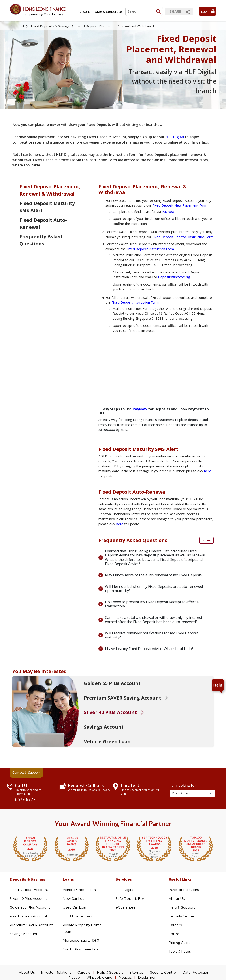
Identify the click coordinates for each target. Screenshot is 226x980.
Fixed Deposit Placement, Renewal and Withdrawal (115, 26)
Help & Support (182, 907)
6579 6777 (25, 799)
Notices (125, 977)
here (208, 471)
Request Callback (86, 785)
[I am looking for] (192, 793)
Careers (175, 925)
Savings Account (24, 934)
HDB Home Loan (77, 916)
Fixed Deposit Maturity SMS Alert (47, 207)
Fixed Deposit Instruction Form (150, 249)
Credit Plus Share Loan (82, 949)
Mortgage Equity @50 (81, 940)
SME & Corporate (108, 11)
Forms (174, 934)
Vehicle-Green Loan (79, 890)
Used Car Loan (75, 907)
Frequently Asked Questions (41, 240)
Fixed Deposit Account (29, 890)
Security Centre (182, 916)
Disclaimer (147, 977)
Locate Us (131, 785)
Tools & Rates (180, 951)
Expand (206, 540)
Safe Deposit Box (130, 899)
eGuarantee (126, 907)
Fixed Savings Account (28, 916)
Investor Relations (184, 890)
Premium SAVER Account (31, 925)
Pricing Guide (180, 943)
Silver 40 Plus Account (28, 899)
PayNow (168, 211)
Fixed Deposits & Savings (50, 26)
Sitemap (137, 972)
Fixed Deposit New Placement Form (180, 205)
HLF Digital (175, 137)
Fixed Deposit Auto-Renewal (43, 223)
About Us (177, 899)
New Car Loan (75, 899)
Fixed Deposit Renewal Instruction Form (183, 237)
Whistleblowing (99, 977)
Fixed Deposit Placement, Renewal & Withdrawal (50, 190)
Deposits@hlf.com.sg (174, 277)
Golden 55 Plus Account (30, 907)
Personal (85, 11)
